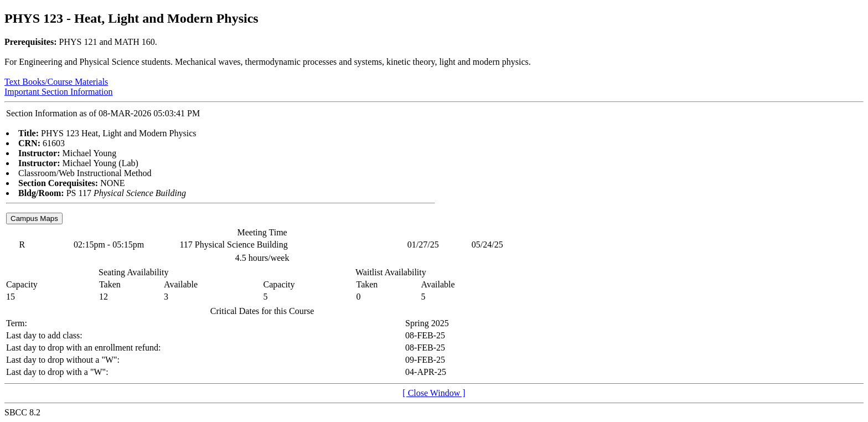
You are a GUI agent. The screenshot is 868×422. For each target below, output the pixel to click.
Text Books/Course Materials (56, 82)
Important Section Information (59, 92)
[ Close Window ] (434, 393)
